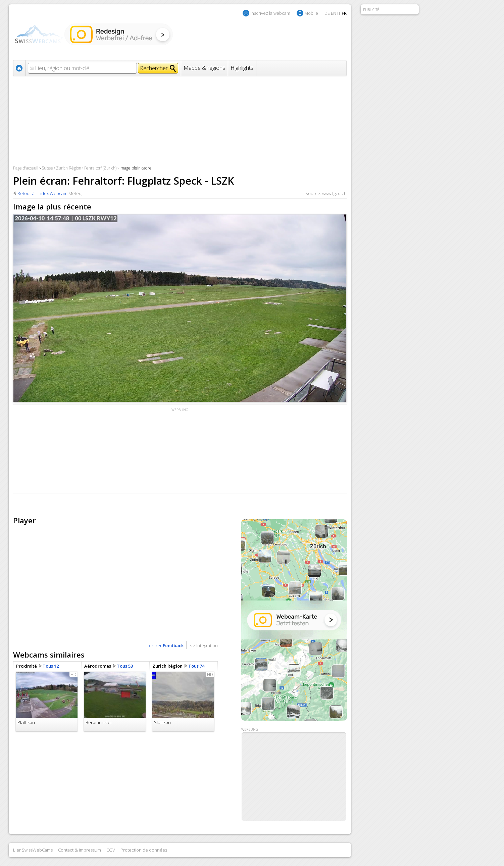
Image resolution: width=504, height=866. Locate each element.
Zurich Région (69, 168)
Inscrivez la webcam (270, 13)
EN (334, 13)
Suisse (47, 168)
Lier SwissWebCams (33, 850)
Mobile (311, 13)
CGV (111, 850)
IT (339, 13)
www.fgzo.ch (334, 193)
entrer (166, 645)
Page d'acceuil (26, 168)
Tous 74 (196, 666)
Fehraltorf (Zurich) (100, 168)
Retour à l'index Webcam (42, 193)
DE (327, 13)
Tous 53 (125, 666)
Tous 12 (51, 666)
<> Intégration (204, 645)
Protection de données (144, 850)
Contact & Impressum (80, 850)
